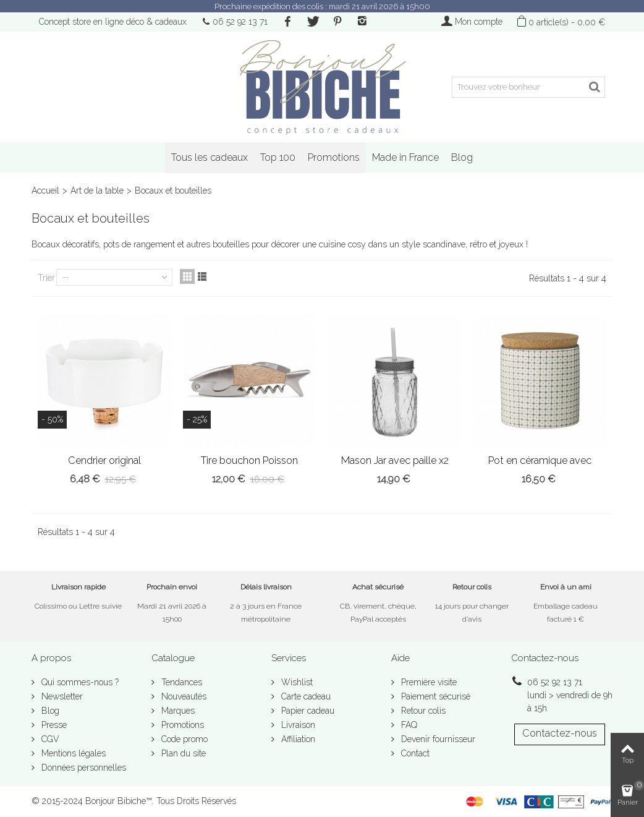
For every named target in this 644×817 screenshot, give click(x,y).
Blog (462, 157)
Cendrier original (104, 460)
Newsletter (61, 696)
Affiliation (297, 739)
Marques (177, 711)
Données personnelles (83, 768)
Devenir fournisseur (437, 739)
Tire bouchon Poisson (249, 460)
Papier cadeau (307, 711)
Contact (414, 753)
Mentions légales (72, 753)
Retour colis (422, 711)
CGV (49, 739)
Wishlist (296, 682)
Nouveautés (183, 696)
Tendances (180, 682)
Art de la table (97, 190)
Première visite (428, 682)
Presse (53, 725)
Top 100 (278, 157)
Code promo (183, 739)
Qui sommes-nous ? (79, 682)
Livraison (297, 725)
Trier (46, 278)
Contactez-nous (560, 733)
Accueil (45, 190)
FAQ (408, 725)
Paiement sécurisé (434, 696)
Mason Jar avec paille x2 (395, 460)
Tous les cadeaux (210, 157)
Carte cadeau (305, 696)
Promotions (334, 157)
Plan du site (182, 753)
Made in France (405, 157)
